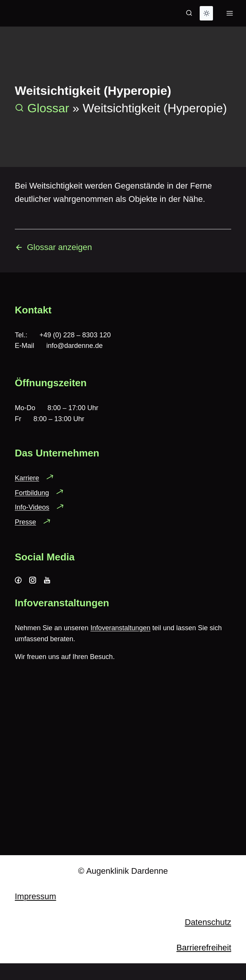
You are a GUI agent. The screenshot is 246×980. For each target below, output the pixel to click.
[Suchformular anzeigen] (189, 13)
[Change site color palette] (206, 13)
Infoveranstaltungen (120, 628)
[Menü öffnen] (229, 13)
